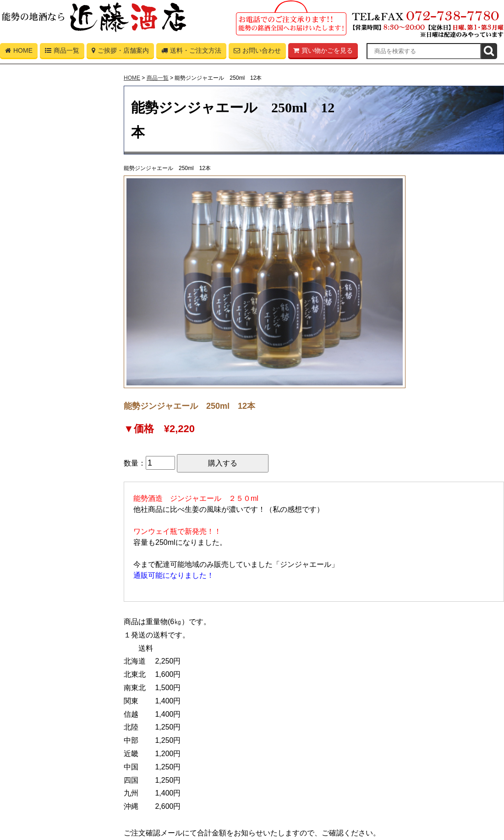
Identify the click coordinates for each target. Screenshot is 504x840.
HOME (19, 52)
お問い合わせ (257, 52)
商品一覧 (62, 52)
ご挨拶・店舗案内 (120, 52)
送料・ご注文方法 (191, 52)
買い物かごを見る (323, 52)
